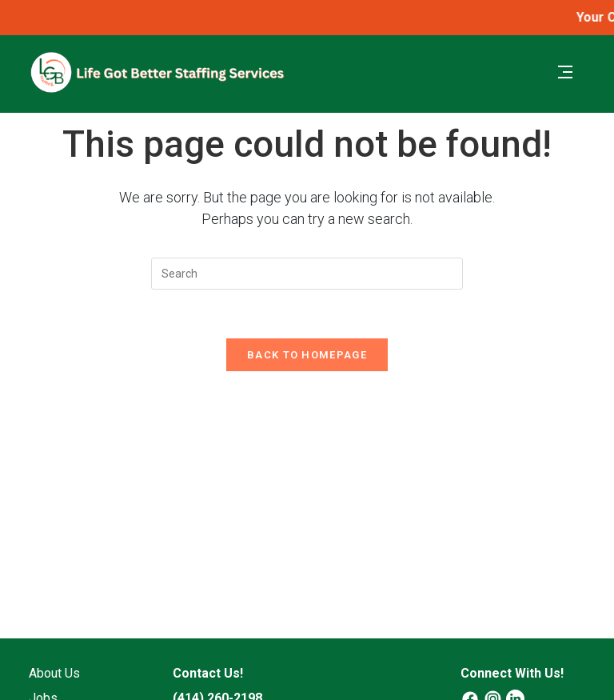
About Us (54, 673)
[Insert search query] (307, 274)
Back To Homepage (307, 355)
